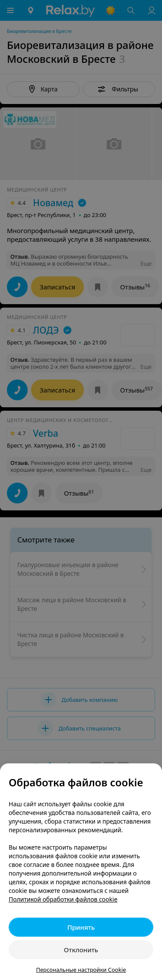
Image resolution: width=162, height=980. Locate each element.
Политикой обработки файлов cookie (63, 899)
